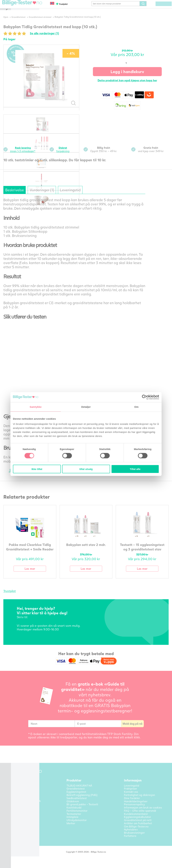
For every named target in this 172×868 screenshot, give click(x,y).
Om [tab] (136, 407)
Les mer (39, 574)
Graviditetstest (30, 22)
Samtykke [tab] (36, 407)
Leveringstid (88, 195)
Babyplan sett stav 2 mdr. (92, 550)
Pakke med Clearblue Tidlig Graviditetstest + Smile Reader (39, 554)
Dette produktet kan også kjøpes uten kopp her (130, 85)
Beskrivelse (27, 195)
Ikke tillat (37, 469)
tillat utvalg (86, 469)
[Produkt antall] (130, 68)
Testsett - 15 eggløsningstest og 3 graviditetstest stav (144, 554)
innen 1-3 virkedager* (35, 154)
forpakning (71, 154)
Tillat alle (135, 469)
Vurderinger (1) (57, 195)
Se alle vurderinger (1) (57, 38)
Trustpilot (21, 596)
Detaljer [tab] (86, 407)
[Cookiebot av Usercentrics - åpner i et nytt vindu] (144, 397)
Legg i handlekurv (130, 77)
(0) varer (162, 9)
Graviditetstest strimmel (52, 22)
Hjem (17, 22)
